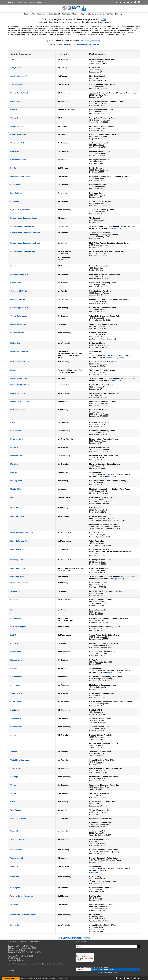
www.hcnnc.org (114, 381)
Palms (13, 610)
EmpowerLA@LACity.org (38, 2)
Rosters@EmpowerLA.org (90, 41)
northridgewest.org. (117, 579)
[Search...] (106, 947)
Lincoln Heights (17, 439)
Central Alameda (17, 126)
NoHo (13, 497)
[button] (121, 14)
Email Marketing (102, 972)
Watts (13, 802)
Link (91, 354)
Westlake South (17, 858)
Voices (13, 793)
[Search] (138, 947)
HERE (104, 19)
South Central (16, 693)
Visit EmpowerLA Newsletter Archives (92, 968)
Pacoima (14, 600)
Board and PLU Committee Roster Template (81, 45)
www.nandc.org (114, 228)
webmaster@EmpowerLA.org (51, 964)
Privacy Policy (62, 978)
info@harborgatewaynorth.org (119, 358)
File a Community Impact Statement (74, 938)
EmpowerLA (53, 978)
